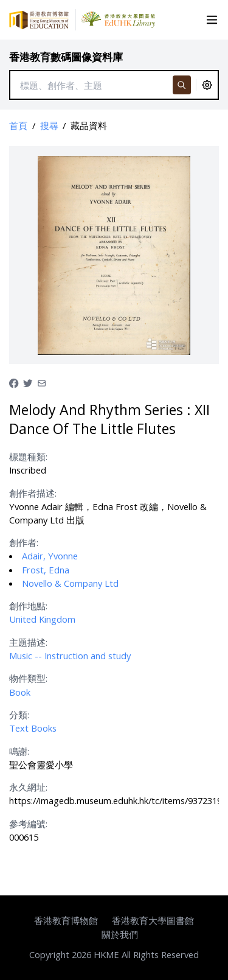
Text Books (33, 728)
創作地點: (28, 606)
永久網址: (28, 787)
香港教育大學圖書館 (153, 920)
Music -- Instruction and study (70, 656)
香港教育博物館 (66, 920)
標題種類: (28, 457)
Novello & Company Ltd (70, 583)
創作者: (24, 542)
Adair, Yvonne (50, 556)
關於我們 (120, 934)
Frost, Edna (46, 570)
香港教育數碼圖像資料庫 (66, 57)
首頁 (18, 125)
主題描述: (28, 642)
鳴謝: (19, 751)
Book (20, 692)
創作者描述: (33, 493)
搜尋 (49, 125)
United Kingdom (42, 619)
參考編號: (28, 824)
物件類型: (28, 678)
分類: (19, 715)
